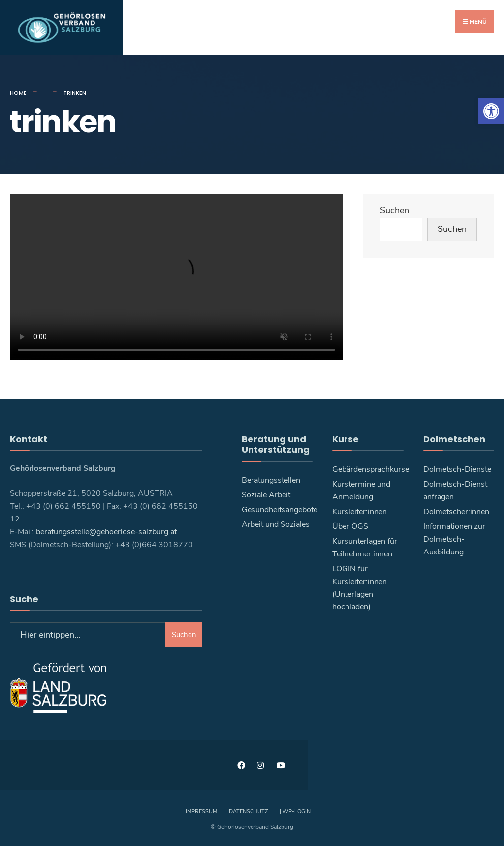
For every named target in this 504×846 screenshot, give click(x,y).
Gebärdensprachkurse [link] (371, 469)
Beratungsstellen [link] (271, 480)
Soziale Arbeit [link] (266, 494)
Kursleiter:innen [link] (360, 511)
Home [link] (18, 92)
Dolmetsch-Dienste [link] (457, 469)
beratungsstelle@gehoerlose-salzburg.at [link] (106, 531)
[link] (491, 111)
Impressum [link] (201, 811)
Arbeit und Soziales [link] (276, 524)
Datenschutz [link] (248, 811)
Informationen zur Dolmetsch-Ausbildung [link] (454, 539)
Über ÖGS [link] (350, 526)
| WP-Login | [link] (297, 811)
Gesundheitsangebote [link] (280, 509)
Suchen (394, 210)
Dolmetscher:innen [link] (456, 511)
